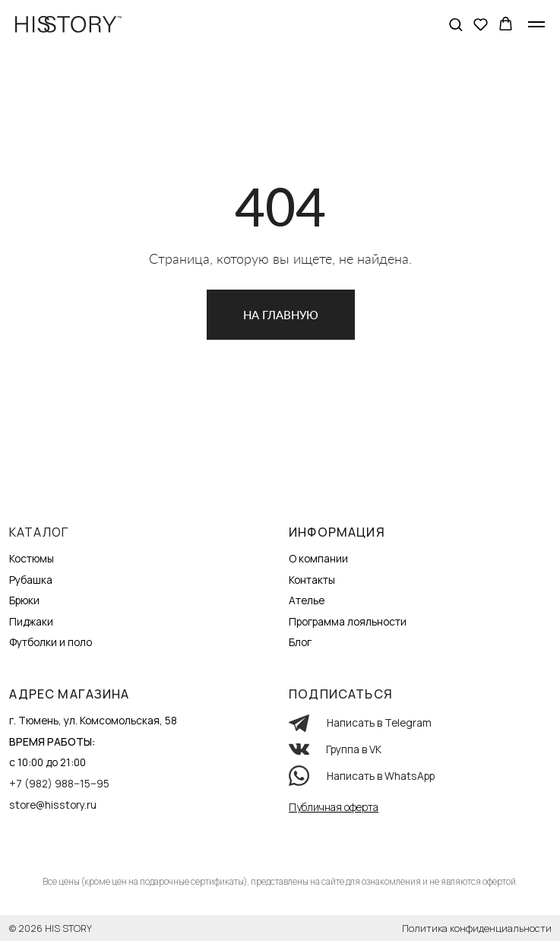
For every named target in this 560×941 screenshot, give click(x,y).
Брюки (24, 600)
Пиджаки (31, 621)
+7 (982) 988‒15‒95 (59, 783)
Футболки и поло (51, 642)
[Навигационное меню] (536, 24)
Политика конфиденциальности (477, 928)
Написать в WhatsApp (381, 776)
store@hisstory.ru (53, 805)
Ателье (307, 600)
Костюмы (32, 558)
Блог (300, 642)
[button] (456, 24)
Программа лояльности (348, 621)
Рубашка (31, 580)
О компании (318, 558)
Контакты (312, 580)
